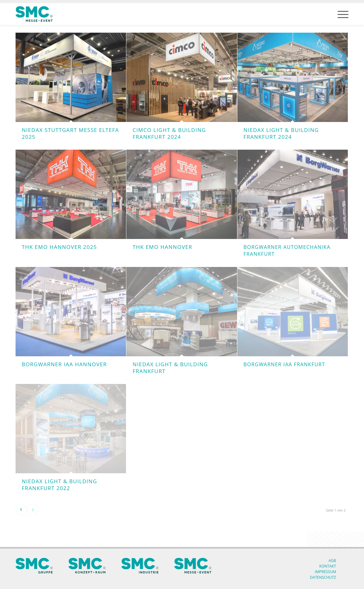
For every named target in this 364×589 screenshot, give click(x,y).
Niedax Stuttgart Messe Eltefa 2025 (70, 133)
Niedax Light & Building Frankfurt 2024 (281, 133)
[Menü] (343, 14)
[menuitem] (343, 14)
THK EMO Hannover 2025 (59, 247)
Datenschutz (323, 577)
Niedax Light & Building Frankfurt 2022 (59, 485)
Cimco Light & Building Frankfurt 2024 (169, 133)
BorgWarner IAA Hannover (64, 364)
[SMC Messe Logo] (34, 14)
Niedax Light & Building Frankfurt (170, 368)
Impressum (325, 572)
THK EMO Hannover (162, 247)
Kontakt (328, 566)
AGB (332, 561)
